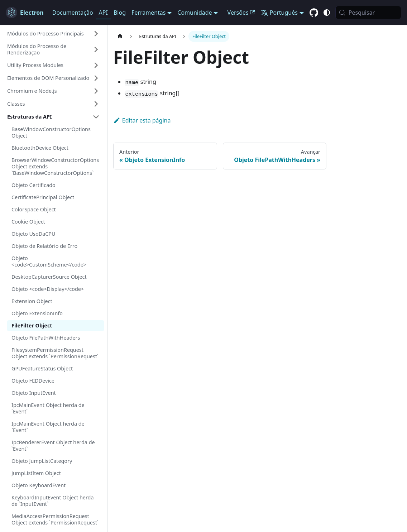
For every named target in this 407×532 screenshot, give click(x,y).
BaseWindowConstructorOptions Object (51, 132)
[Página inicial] (120, 36)
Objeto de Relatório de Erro (44, 246)
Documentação (73, 13)
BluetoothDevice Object (40, 148)
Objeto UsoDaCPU (33, 234)
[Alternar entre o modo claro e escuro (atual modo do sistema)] (327, 13)
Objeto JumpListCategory (42, 461)
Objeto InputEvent (34, 393)
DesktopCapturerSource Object (49, 277)
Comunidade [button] (195, 13)
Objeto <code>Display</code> (48, 289)
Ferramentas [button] (149, 13)
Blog (120, 13)
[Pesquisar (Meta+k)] (368, 13)
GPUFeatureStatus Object (42, 368)
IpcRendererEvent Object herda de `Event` (53, 445)
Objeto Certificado (33, 185)
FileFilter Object (32, 325)
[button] (53, 34)
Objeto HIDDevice (33, 381)
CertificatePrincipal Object (43, 197)
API (103, 13)
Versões (241, 13)
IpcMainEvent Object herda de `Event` (48, 408)
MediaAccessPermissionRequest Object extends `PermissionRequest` (55, 519)
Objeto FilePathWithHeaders (46, 338)
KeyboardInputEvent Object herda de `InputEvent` (53, 501)
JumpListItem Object (36, 473)
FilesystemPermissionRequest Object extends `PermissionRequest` (55, 353)
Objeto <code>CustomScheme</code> (49, 261)
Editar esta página (142, 120)
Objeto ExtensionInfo (37, 313)
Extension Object (32, 301)
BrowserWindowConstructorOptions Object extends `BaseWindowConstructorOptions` (55, 166)
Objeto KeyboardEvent (39, 485)
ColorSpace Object (34, 209)
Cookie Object (28, 222)
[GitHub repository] (314, 13)
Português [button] (279, 13)
